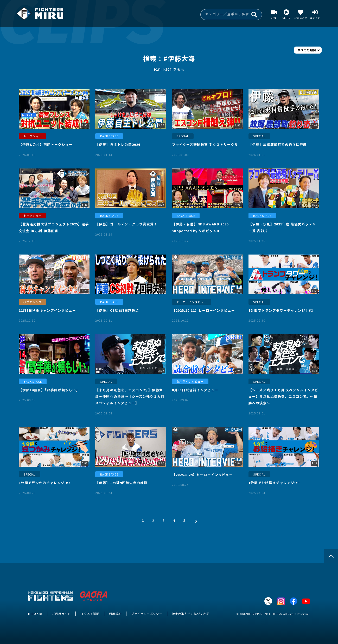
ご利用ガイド (61, 614)
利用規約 (115, 614)
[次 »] (195, 520)
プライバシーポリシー (147, 614)
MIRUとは (35, 614)
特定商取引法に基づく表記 (191, 614)
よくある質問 (90, 614)
